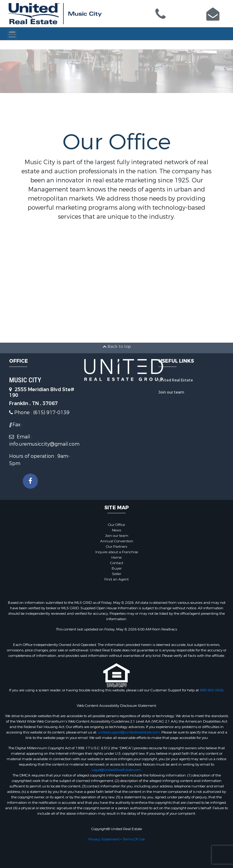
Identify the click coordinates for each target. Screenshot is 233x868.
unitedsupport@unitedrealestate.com (129, 732)
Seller (116, 574)
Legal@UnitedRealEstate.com (116, 770)
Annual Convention (117, 541)
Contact (117, 563)
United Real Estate (176, 380)
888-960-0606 (211, 690)
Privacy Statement (104, 839)
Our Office (116, 525)
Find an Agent (116, 579)
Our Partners (116, 547)
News (116, 530)
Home (116, 557)
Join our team (171, 392)
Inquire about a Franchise (117, 552)
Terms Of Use (134, 839)
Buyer (117, 568)
